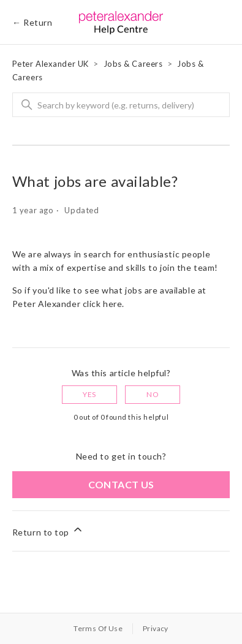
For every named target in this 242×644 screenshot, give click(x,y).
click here (103, 304)
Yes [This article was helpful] (89, 394)
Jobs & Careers (133, 64)
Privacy (156, 628)
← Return (32, 22)
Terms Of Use (98, 628)
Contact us (121, 484)
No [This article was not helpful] (153, 394)
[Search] (121, 105)
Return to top (48, 530)
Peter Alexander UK (51, 64)
